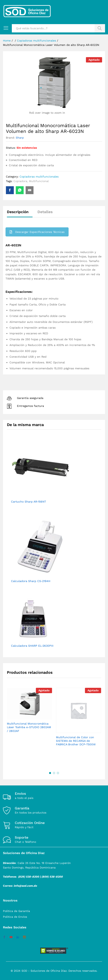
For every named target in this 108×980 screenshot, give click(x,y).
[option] (29, 714)
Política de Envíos (15, 917)
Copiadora (20, 181)
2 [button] (54, 773)
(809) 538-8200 (52, 877)
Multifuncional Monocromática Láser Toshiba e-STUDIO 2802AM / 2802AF (29, 727)
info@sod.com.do (25, 886)
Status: (11, 148)
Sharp (20, 138)
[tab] (20, 214)
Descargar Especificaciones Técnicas (37, 232)
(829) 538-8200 (28, 877)
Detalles (45, 212)
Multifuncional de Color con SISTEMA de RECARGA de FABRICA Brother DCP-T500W (76, 741)
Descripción (18, 212)
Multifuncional (39, 181)
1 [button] (50, 773)
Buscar (100, 28)
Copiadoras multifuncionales (39, 177)
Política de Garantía (16, 911)
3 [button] (58, 773)
